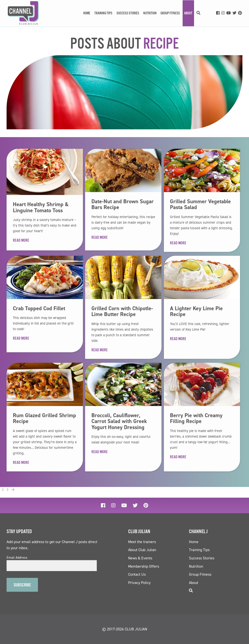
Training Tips (103, 13)
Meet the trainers (142, 542)
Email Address (17, 558)
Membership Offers (144, 566)
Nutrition (150, 13)
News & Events (140, 558)
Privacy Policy (139, 583)
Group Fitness (170, 13)
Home (87, 13)
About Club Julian (142, 550)
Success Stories (128, 13)
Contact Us (137, 574)
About (188, 13)
